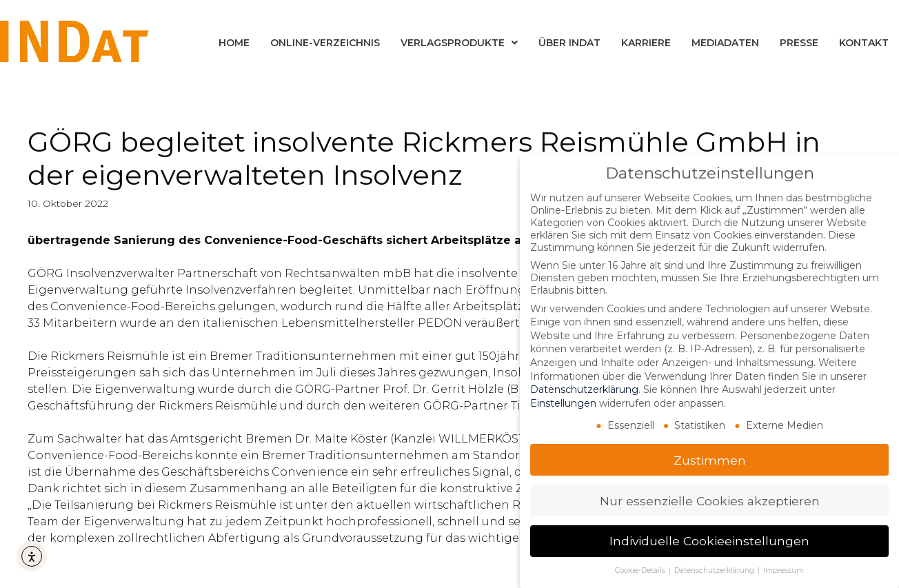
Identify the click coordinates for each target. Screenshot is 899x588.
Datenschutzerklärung (584, 389)
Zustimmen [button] (710, 459)
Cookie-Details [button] (641, 570)
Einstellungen (563, 402)
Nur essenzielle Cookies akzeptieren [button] (710, 499)
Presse (799, 43)
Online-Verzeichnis (325, 43)
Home (234, 43)
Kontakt (864, 43)
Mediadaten (725, 43)
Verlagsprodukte (459, 43)
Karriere (646, 43)
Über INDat (569, 43)
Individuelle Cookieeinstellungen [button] (709, 540)
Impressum (784, 570)
